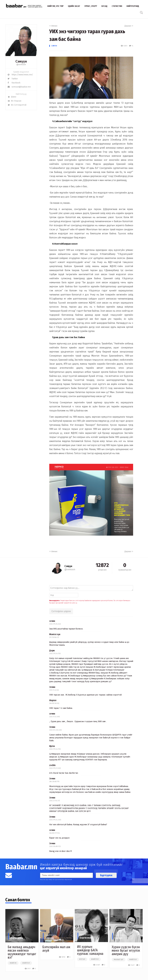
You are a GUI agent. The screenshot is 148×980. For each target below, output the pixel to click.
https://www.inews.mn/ (20, 75)
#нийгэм (13, 963)
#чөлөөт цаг (119, 960)
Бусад (104, 6)
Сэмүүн (54, 46)
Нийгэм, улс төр (55, 6)
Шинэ (12, 97)
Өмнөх (53, 26)
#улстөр (82, 959)
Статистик (117, 6)
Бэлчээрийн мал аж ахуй (56, 949)
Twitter (13, 79)
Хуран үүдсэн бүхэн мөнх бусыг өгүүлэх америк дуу (126, 950)
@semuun (21, 65)
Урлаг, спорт (91, 6)
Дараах (129, 26)
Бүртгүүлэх (106, 875)
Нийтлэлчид (133, 6)
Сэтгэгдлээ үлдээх (61, 611)
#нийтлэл (26, 963)
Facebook (14, 83)
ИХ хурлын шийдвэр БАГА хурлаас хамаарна (90, 950)
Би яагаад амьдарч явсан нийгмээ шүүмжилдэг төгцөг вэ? (22, 952)
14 (131, 46)
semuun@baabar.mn (19, 87)
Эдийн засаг (74, 6)
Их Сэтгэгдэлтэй (17, 105)
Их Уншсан (14, 101)
